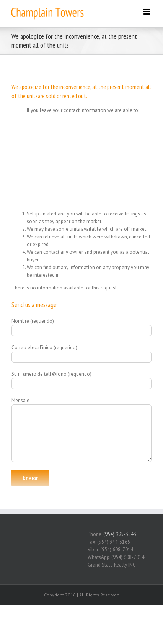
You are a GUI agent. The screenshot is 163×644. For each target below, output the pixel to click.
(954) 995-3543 (120, 534)
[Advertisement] (81, 160)
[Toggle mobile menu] (148, 12)
